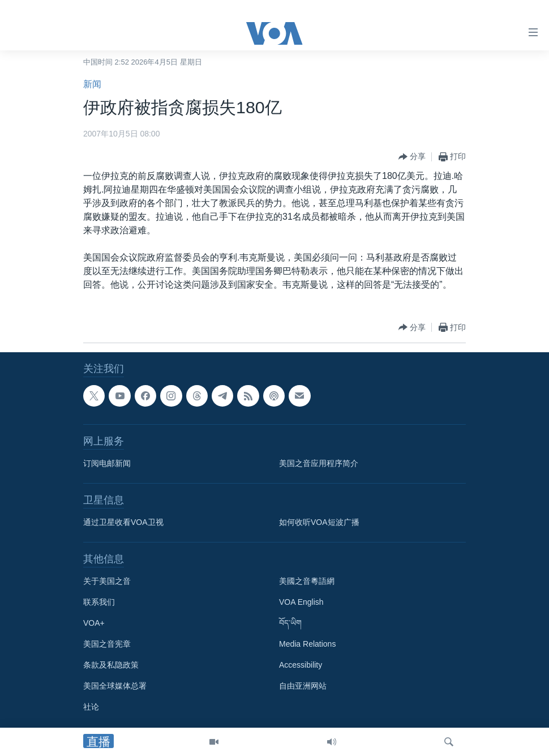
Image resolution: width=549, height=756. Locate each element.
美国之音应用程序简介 (319, 463)
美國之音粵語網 (307, 581)
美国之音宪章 (107, 644)
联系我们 (99, 602)
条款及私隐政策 (111, 665)
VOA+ (94, 623)
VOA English (301, 602)
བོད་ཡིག (290, 623)
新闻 (92, 84)
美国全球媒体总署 (115, 686)
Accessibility (301, 665)
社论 (91, 707)
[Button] (412, 157)
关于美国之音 (107, 581)
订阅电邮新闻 (107, 463)
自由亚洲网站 (303, 686)
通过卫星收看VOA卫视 (123, 522)
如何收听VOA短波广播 (319, 522)
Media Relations (307, 644)
